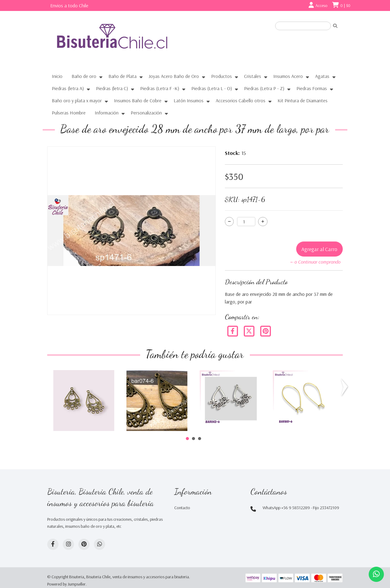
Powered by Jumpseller (66, 584)
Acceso (321, 5)
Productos (222, 76)
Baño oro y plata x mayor (77, 100)
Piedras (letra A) (68, 88)
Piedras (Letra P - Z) (264, 88)
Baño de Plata (122, 76)
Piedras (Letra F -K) (160, 88)
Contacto (182, 508)
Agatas (322, 76)
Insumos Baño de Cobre (138, 100)
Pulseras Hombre (69, 113)
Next (346, 387)
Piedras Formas (312, 88)
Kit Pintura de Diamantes (303, 100)
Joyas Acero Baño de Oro (174, 76)
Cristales (253, 76)
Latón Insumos (189, 100)
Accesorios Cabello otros (241, 100)
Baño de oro (84, 76)
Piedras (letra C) (112, 88)
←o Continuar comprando (315, 262)
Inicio (57, 76)
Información (107, 113)
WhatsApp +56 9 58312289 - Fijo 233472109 (301, 508)
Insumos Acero (288, 76)
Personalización (146, 113)
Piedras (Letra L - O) (212, 88)
